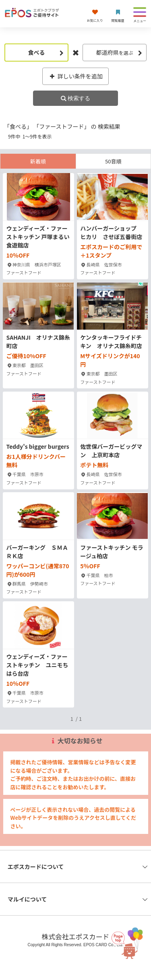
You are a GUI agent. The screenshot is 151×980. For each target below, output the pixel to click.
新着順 (38, 161)
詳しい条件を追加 (75, 76)
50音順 (113, 161)
